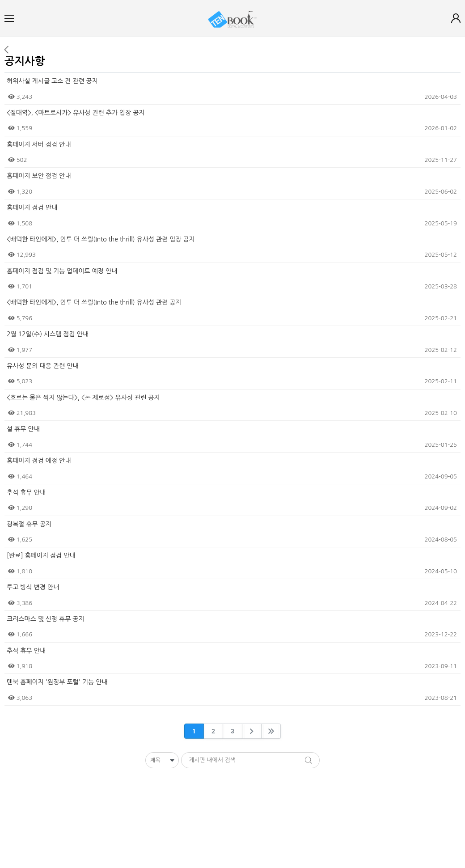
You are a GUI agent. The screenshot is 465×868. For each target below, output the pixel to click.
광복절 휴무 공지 (29, 524)
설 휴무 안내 (23, 429)
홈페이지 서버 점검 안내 (39, 144)
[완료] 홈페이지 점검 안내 (41, 555)
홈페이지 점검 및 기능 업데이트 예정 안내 (62, 271)
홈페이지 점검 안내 (32, 207)
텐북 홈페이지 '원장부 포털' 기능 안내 (57, 682)
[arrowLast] (271, 731)
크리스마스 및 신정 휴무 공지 (46, 619)
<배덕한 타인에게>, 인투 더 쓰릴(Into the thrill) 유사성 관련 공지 (94, 302)
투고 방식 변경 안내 (33, 587)
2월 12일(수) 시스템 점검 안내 (48, 334)
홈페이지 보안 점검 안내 (39, 176)
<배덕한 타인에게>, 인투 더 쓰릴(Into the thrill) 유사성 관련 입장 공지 (101, 239)
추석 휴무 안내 (26, 492)
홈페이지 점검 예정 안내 (39, 461)
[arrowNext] (252, 731)
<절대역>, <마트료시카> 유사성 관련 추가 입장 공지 (76, 113)
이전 (6, 50)
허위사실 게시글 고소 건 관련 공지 (52, 81)
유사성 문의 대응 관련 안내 (42, 366)
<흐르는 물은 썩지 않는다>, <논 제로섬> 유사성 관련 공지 (83, 398)
